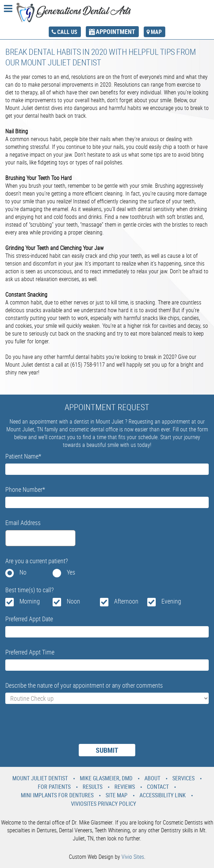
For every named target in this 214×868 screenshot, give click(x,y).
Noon (73, 601)
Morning (30, 601)
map (156, 32)
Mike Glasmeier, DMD (106, 778)
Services (183, 778)
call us (67, 32)
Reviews (125, 787)
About (152, 778)
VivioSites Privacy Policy (103, 804)
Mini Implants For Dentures (57, 795)
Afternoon (126, 601)
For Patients (54, 787)
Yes (71, 572)
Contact (158, 787)
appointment (115, 31)
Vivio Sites (133, 857)
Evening (171, 601)
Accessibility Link (163, 795)
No (23, 572)
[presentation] (59, 728)
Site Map (117, 795)
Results (93, 787)
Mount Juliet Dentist (40, 778)
